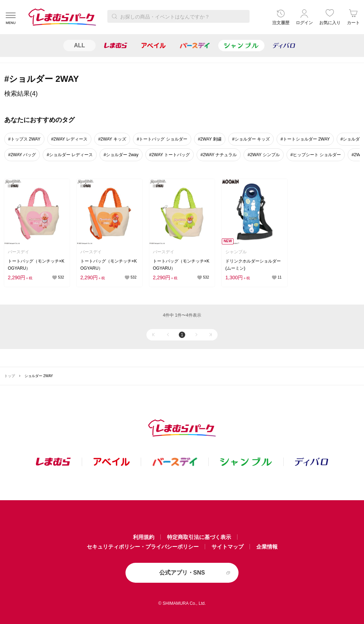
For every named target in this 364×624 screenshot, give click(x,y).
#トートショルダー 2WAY (305, 139)
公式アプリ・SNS (182, 573)
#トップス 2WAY (24, 139)
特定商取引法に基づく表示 (199, 537)
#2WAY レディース (69, 139)
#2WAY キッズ (112, 139)
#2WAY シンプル (263, 155)
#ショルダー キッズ (251, 139)
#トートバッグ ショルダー (162, 139)
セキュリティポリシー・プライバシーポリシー (143, 547)
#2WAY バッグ (22, 155)
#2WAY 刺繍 (210, 139)
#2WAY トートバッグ (170, 155)
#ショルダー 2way (121, 155)
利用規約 (144, 537)
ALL (79, 45)
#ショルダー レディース (70, 155)
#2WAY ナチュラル (219, 155)
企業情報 (267, 547)
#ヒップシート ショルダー (316, 155)
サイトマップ (227, 547)
